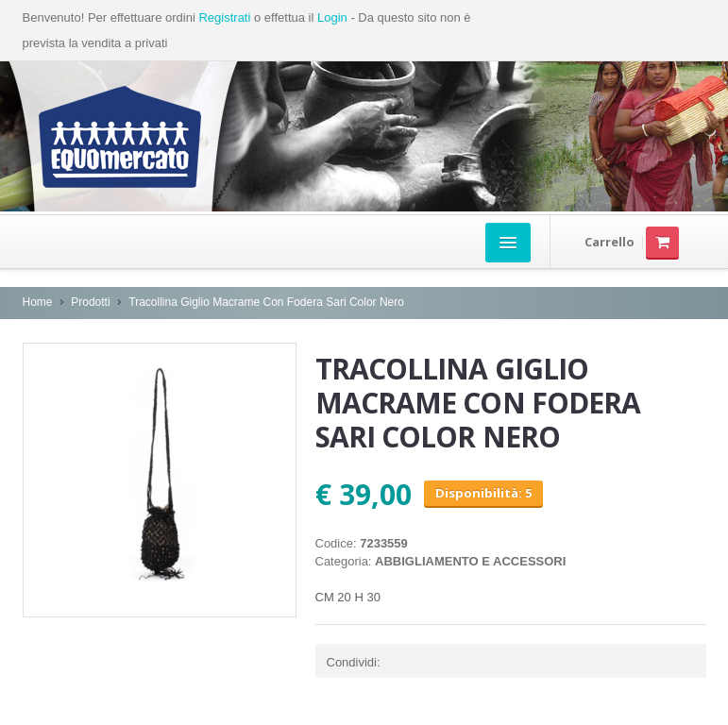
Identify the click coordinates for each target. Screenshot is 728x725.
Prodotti (90, 302)
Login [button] (332, 17)
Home (38, 302)
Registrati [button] (224, 17)
